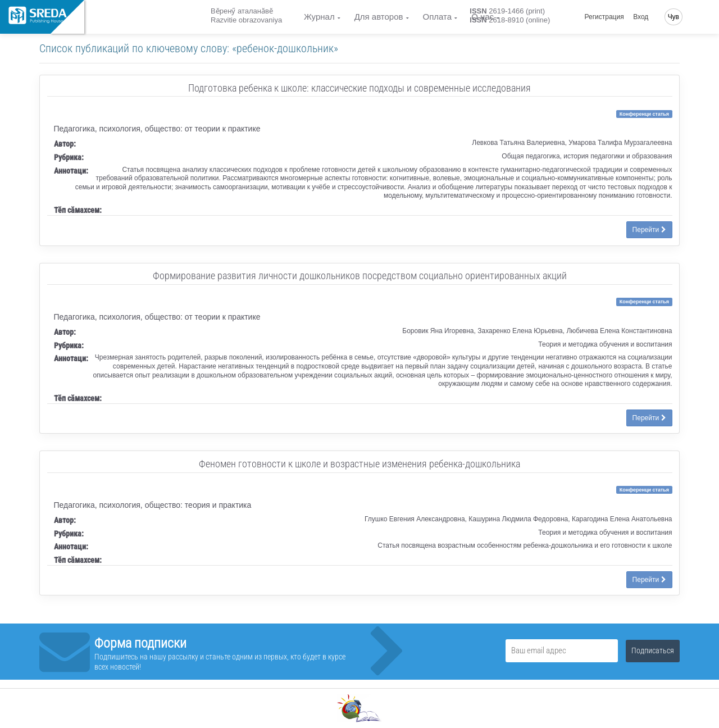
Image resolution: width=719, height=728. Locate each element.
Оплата (438, 17)
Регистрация (604, 17)
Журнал (319, 17)
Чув (674, 17)
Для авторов (379, 17)
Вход (641, 17)
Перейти (649, 230)
